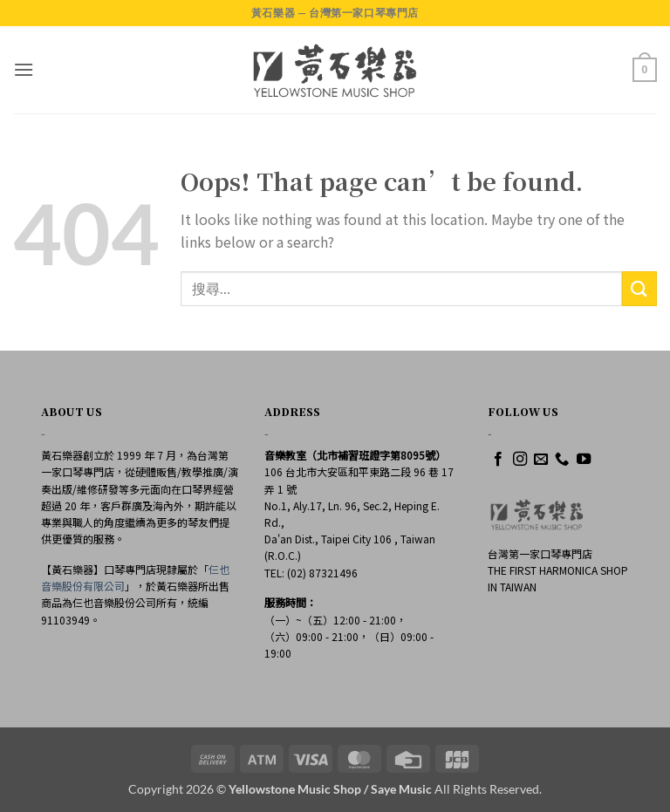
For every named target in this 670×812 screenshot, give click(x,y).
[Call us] (562, 460)
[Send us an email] (541, 460)
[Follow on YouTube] (584, 460)
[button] (24, 69)
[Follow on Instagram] (520, 460)
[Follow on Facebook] (498, 460)
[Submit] (639, 288)
